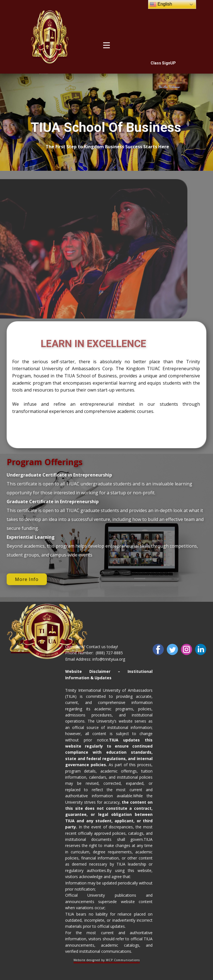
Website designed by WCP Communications (107, 960)
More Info (27, 579)
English (161, 4)
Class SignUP (163, 63)
